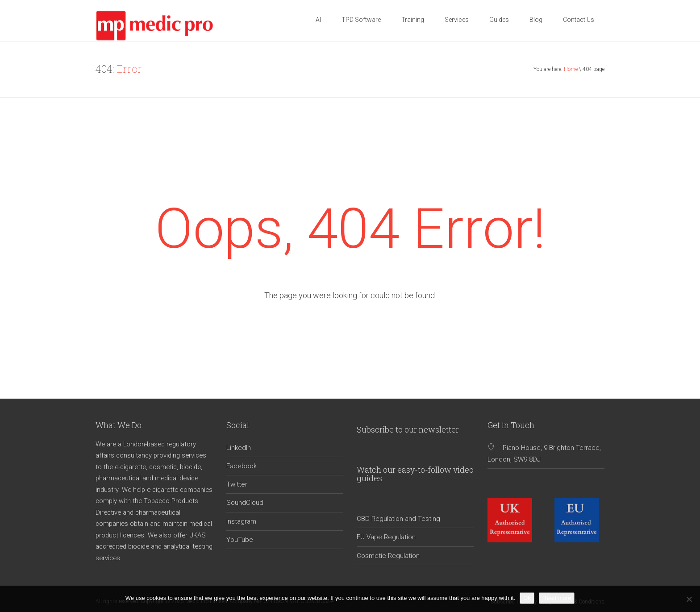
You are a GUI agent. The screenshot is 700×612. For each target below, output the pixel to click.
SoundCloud (245, 503)
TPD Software (361, 20)
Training (413, 20)
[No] (689, 599)
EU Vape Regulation (386, 537)
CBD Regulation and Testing (398, 519)
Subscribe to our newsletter (408, 429)
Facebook (242, 466)
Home (571, 69)
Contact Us (579, 20)
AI (318, 20)
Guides (499, 20)
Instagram (241, 521)
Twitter (237, 484)
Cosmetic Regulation (388, 556)
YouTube (240, 540)
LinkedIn (239, 448)
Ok (527, 598)
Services (457, 20)
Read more (557, 598)
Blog (536, 20)
